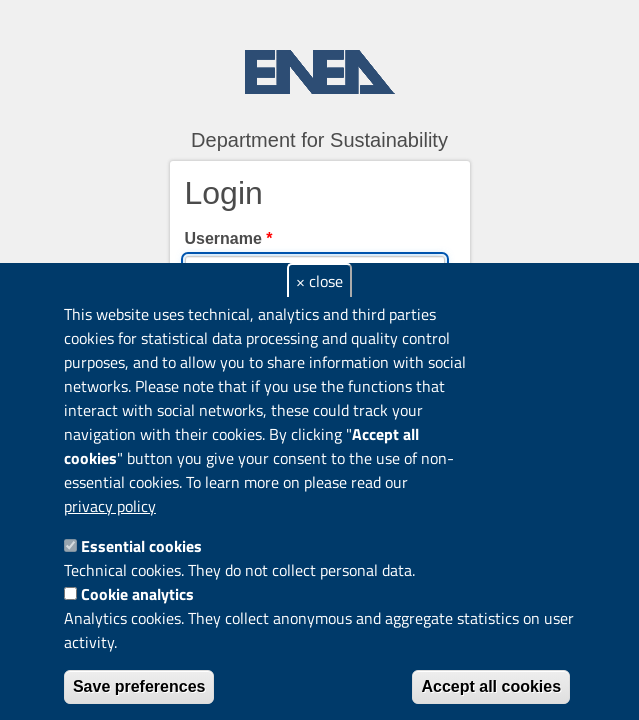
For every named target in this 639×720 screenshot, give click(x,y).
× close (319, 281)
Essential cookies (141, 546)
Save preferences (139, 686)
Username (229, 238)
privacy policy (110, 506)
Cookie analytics (137, 594)
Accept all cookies (491, 686)
